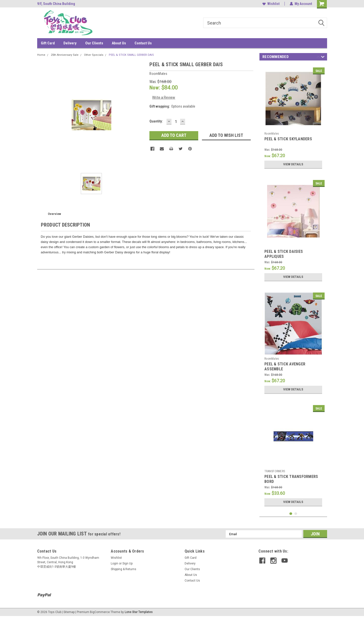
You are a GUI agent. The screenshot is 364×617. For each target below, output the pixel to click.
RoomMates (272, 134)
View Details (293, 164)
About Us (119, 43)
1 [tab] (291, 514)
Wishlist (271, 4)
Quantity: (156, 121)
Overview (54, 214)
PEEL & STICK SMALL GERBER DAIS (131, 55)
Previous (318, 58)
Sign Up (127, 563)
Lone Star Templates (139, 612)
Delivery (70, 43)
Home (41, 55)
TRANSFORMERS (275, 471)
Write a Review (164, 97)
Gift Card (48, 43)
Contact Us (143, 43)
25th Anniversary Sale (65, 55)
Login (114, 563)
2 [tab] (296, 514)
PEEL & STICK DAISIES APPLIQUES (284, 254)
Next (323, 58)
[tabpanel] (293, 118)
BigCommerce (100, 612)
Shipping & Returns (124, 569)
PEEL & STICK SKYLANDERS (288, 139)
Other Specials (94, 55)
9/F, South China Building (56, 4)
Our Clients (94, 43)
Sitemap (69, 612)
